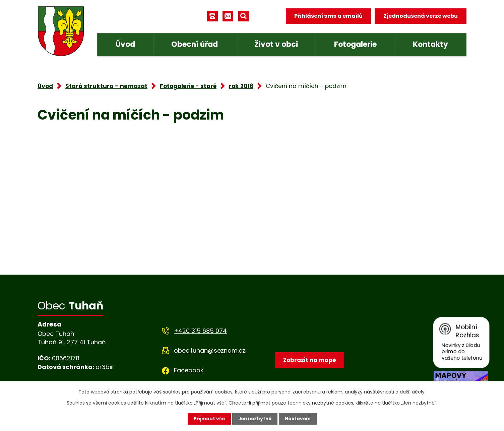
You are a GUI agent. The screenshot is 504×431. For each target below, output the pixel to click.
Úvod (125, 44)
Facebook (189, 370)
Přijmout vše (208, 419)
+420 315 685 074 (200, 331)
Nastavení (299, 419)
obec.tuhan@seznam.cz (210, 350)
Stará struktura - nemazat (106, 86)
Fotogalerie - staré (188, 86)
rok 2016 (241, 86)
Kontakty (430, 44)
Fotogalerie (355, 44)
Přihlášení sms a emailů (328, 16)
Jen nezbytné (255, 419)
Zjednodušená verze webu (421, 16)
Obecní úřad (195, 44)
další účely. (413, 392)
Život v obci (276, 44)
